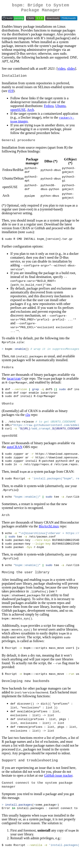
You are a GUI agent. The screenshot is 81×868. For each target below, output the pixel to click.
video (62, 70)
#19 (11, 93)
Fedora (49, 108)
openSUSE (18, 112)
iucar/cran (14, 383)
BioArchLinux (49, 536)
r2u (28, 420)
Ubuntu (60, 108)
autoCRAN (15, 454)
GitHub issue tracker (58, 791)
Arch (30, 112)
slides (71, 70)
